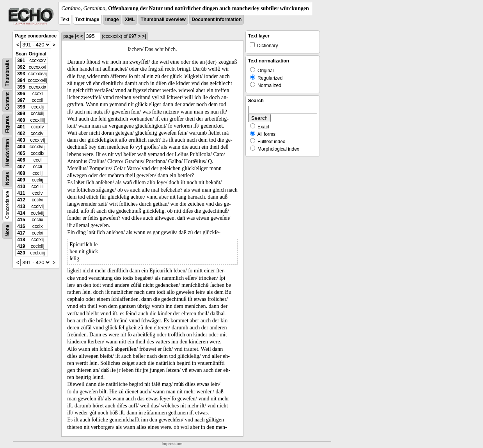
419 (21, 246)
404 (21, 147)
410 (21, 187)
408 (21, 173)
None (7, 231)
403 (21, 140)
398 (21, 107)
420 (21, 253)
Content (7, 101)
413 (21, 206)
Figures (7, 124)
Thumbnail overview (163, 20)
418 (21, 240)
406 (21, 160)
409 (21, 180)
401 (21, 127)
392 (21, 67)
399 (21, 114)
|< (77, 36)
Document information (217, 20)
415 (21, 220)
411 (21, 193)
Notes (7, 179)
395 (21, 87)
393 (21, 74)
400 (21, 120)
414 (21, 213)
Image (112, 20)
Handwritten (7, 152)
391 (21, 60)
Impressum (172, 444)
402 (21, 133)
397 (21, 100)
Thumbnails (7, 73)
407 (21, 167)
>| (144, 36)
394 (21, 80)
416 (21, 226)
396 (21, 94)
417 (21, 233)
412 (21, 200)
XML (130, 20)
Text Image (87, 20)
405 (21, 153)
